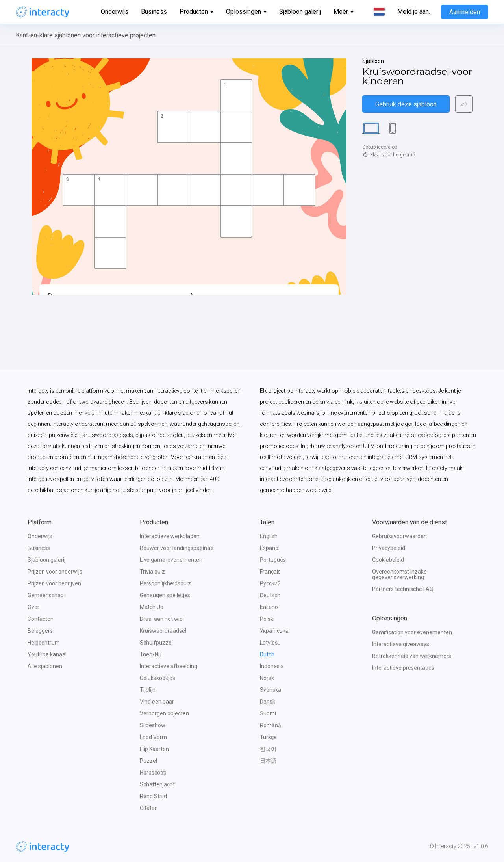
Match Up (152, 607)
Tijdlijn (148, 690)
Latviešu (270, 643)
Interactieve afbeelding (169, 666)
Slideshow (153, 725)
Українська (274, 631)
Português (273, 560)
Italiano (269, 607)
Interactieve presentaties (403, 668)
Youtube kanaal (47, 654)
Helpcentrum (44, 643)
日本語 (268, 761)
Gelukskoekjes (157, 678)
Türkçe (268, 737)
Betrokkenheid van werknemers (412, 656)
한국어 (268, 749)
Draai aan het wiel (162, 619)
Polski (267, 619)
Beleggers (40, 631)
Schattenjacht (157, 784)
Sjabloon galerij (300, 12)
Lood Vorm (153, 737)
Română (271, 725)
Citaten (149, 808)
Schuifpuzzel (156, 643)
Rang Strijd (153, 796)
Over (33, 607)
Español (270, 548)
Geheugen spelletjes (165, 595)
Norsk (267, 678)
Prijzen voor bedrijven (54, 583)
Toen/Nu (151, 654)
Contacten (41, 619)
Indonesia (272, 666)
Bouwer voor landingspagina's (177, 548)
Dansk (268, 702)
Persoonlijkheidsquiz (165, 583)
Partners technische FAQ (403, 589)
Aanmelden (465, 12)
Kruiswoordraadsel (163, 631)
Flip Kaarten (154, 749)
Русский (270, 583)
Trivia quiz (152, 572)
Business (154, 12)
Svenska (271, 690)
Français (270, 572)
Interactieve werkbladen (170, 536)
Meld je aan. (414, 12)
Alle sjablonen (45, 666)
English (269, 536)
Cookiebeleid (388, 560)
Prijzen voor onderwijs (55, 572)
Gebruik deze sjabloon (406, 104)
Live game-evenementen (171, 560)
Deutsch (270, 595)
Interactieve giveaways (401, 644)
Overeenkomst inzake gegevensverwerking (400, 574)
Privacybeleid (389, 548)
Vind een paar (157, 702)
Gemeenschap (46, 595)
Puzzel (148, 761)
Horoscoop (153, 773)
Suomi (268, 713)
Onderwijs (115, 12)
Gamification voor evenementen (412, 632)
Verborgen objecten (164, 713)
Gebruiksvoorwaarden (399, 536)
